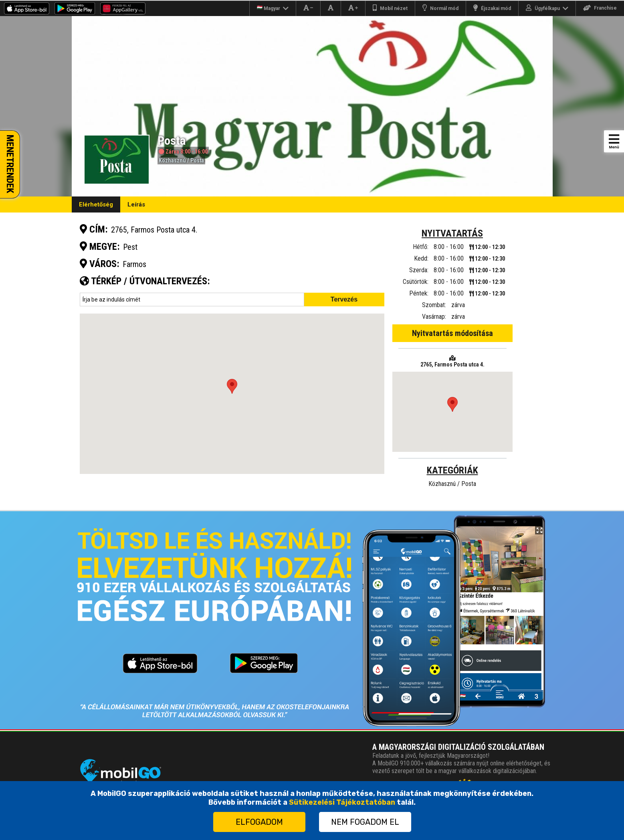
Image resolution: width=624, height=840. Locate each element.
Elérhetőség (96, 204)
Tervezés (344, 299)
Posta (197, 160)
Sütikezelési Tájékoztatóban (342, 802)
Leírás (136, 204)
